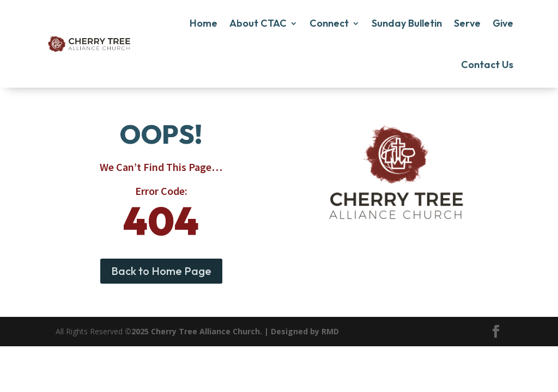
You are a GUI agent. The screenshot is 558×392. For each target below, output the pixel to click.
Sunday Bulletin (407, 23)
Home (204, 23)
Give (503, 23)
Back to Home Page (161, 271)
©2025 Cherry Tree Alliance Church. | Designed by (223, 331)
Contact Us (487, 65)
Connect (329, 23)
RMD (330, 331)
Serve (467, 23)
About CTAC (258, 23)
